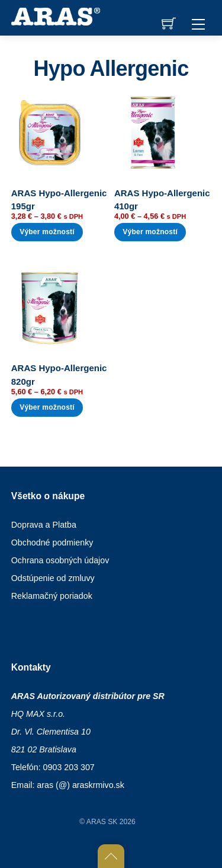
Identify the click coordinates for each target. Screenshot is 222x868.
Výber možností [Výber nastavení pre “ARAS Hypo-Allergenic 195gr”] (47, 232)
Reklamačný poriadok (52, 596)
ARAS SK (102, 822)
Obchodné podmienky (52, 542)
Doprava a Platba (44, 525)
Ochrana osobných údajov (60, 560)
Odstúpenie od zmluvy (53, 578)
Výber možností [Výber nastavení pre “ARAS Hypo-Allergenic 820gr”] (47, 407)
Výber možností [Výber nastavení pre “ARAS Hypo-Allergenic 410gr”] (150, 232)
